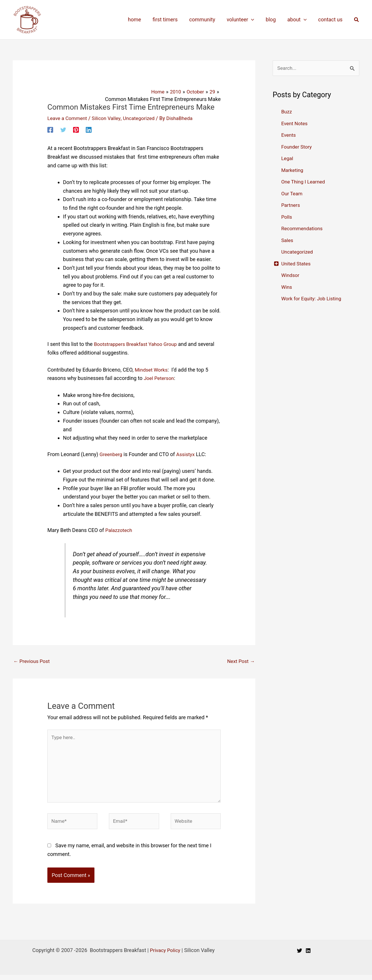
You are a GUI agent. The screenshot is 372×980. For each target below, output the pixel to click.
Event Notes (295, 124)
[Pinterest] (76, 129)
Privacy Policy (165, 955)
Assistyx (187, 454)
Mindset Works (152, 369)
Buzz (287, 112)
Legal (288, 159)
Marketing (293, 170)
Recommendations (303, 229)
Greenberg (112, 454)
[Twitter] (63, 129)
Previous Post (32, 661)
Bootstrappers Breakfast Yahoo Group (138, 344)
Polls (287, 217)
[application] (255, 20)
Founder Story (297, 147)
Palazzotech (119, 530)
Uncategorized (143, 118)
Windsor (291, 276)
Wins (287, 287)
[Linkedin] (89, 129)
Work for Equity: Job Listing (313, 299)
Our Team (293, 194)
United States (297, 264)
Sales (288, 240)
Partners (291, 206)
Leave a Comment (68, 118)
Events (289, 135)
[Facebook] (50, 129)
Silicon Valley (109, 118)
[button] (357, 20)
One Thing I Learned (304, 182)
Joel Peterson (160, 378)
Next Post (240, 661)
